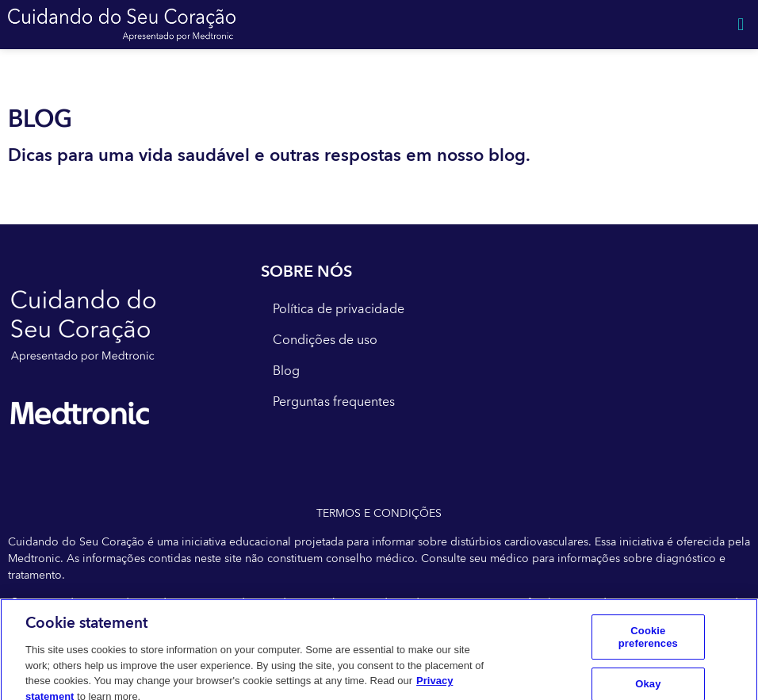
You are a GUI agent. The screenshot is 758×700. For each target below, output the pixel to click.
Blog (286, 371)
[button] (741, 25)
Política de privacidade (339, 309)
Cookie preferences (648, 643)
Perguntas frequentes (334, 402)
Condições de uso (325, 340)
